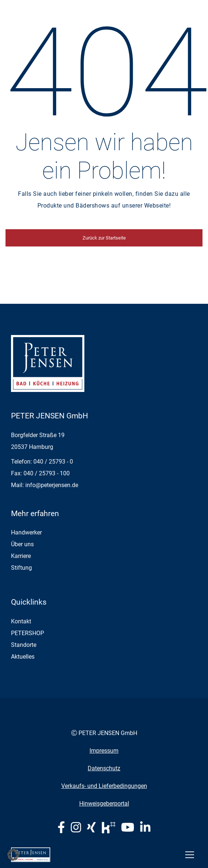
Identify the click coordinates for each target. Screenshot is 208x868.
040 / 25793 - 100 (47, 473)
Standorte (24, 645)
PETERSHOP (28, 633)
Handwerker (26, 532)
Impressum (104, 751)
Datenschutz (104, 768)
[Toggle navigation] (190, 855)
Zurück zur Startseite (104, 238)
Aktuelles (23, 657)
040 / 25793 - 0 (53, 462)
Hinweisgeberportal (104, 804)
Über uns (22, 544)
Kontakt (21, 621)
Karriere (21, 556)
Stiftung (21, 568)
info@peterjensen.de (52, 485)
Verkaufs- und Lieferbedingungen (104, 786)
